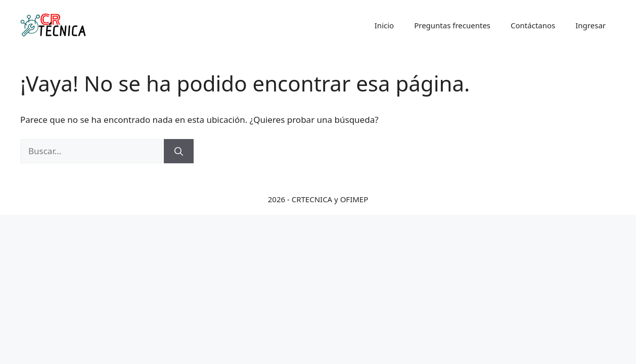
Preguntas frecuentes (452, 25)
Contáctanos (533, 25)
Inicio (384, 25)
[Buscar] (179, 151)
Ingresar (590, 25)
